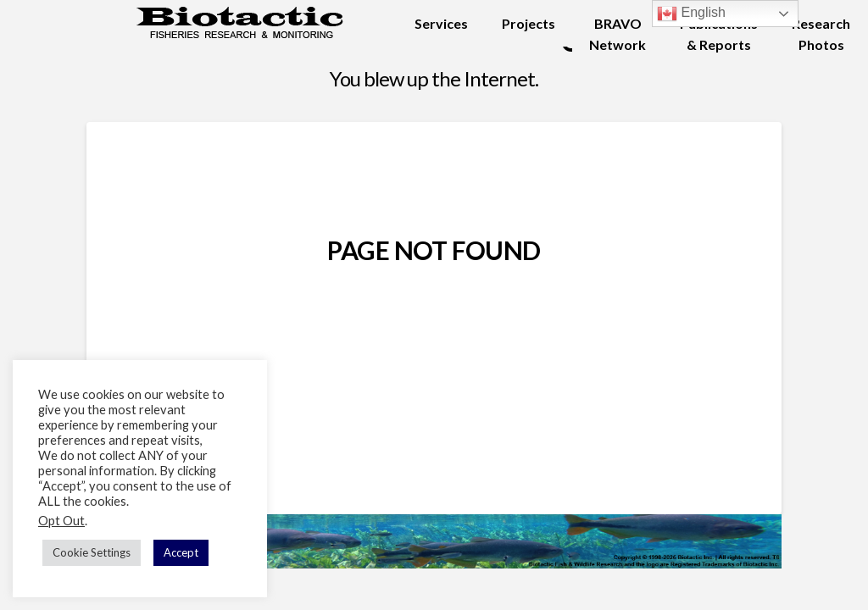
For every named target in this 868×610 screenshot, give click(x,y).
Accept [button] (181, 552)
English (691, 14)
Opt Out (61, 521)
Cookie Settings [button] (92, 552)
